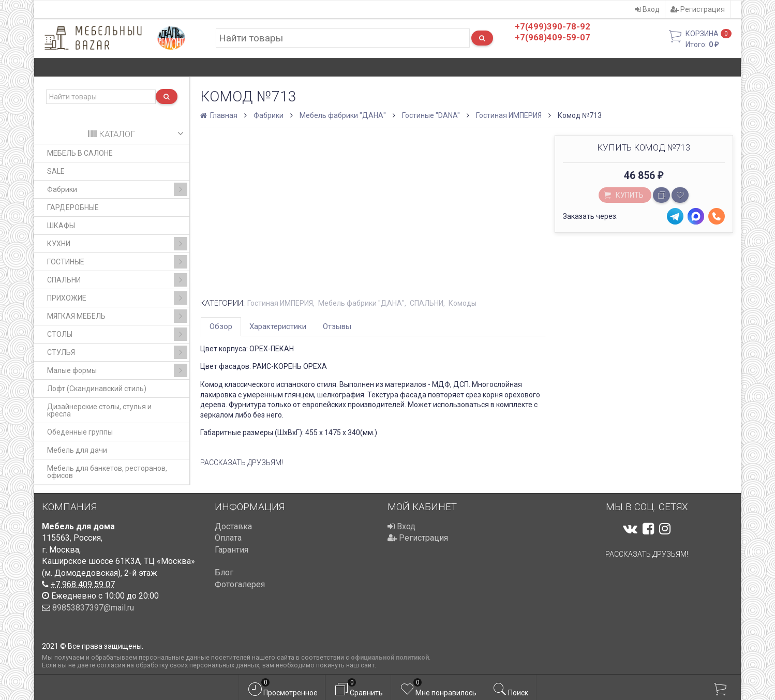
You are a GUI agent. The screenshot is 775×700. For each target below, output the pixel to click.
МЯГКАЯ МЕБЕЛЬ (117, 316)
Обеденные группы (80, 432)
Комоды (463, 303)
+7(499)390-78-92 (553, 26)
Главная (220, 115)
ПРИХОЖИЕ (117, 298)
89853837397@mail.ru (93, 608)
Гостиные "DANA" (431, 115)
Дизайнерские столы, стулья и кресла (99, 410)
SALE (56, 171)
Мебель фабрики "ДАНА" (343, 115)
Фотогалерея (240, 584)
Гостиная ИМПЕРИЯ (509, 115)
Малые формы (117, 370)
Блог (224, 572)
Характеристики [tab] (278, 326)
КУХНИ (117, 244)
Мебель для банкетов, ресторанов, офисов (107, 472)
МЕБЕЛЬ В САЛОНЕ (80, 153)
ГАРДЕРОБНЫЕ (73, 207)
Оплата (228, 538)
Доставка (233, 526)
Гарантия (232, 550)
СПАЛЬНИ (117, 280)
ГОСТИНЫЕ (117, 262)
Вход (647, 9)
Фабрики (117, 189)
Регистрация (698, 9)
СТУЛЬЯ (117, 352)
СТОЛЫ (117, 334)
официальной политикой (390, 657)
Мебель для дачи (77, 450)
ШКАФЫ (61, 226)
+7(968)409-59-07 (553, 37)
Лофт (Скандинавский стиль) (97, 389)
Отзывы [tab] (337, 326)
